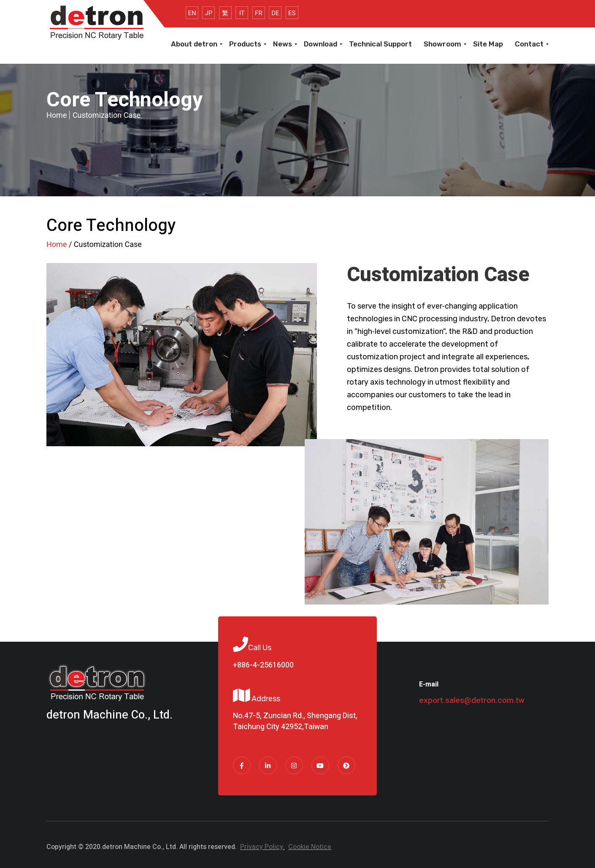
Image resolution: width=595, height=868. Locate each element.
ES (292, 13)
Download (320, 44)
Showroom (442, 44)
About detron (194, 44)
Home (57, 115)
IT (242, 13)
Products (245, 44)
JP (209, 13)
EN (192, 13)
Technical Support (380, 44)
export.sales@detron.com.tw (472, 700)
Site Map (488, 44)
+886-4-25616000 (263, 665)
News (283, 44)
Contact (529, 44)
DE (275, 13)
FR (259, 13)
